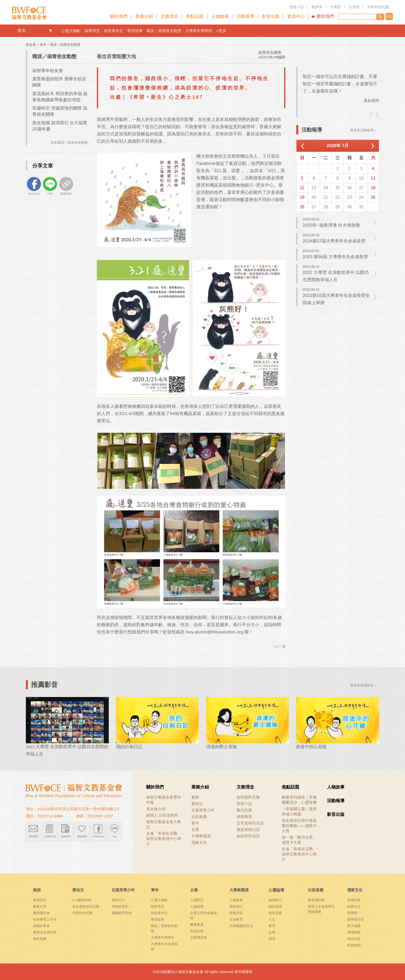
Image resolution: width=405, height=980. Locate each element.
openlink (50, 31)
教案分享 (40, 906)
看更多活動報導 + (363, 130)
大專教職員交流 (241, 926)
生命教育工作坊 (45, 919)
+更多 (221, 31)
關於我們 (155, 787)
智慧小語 (244, 804)
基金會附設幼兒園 (86, 906)
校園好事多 (41, 926)
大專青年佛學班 (199, 31)
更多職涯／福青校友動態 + (71, 143)
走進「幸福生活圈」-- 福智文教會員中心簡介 (165, 839)
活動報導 (336, 801)
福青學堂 (92, 31)
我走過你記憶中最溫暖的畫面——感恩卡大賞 (299, 826)
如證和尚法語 (248, 836)
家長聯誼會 (316, 900)
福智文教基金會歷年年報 (164, 800)
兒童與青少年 (203, 810)
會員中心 (296, 16)
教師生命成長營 (45, 932)
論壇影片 (275, 900)
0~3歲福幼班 (82, 900)
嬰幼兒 (197, 804)
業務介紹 (200, 787)
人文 (272, 919)
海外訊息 (354, 939)
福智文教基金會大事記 (164, 824)
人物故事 (336, 787)
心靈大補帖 (71, 31)
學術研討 (236, 906)
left (371, 115)
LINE (114, 836)
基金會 (31, 45)
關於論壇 (275, 906)
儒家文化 (199, 842)
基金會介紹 (156, 809)
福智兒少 (118, 900)
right (377, 115)
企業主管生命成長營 (204, 916)
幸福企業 (197, 931)
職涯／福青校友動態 (164, 31)
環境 (272, 939)
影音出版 (336, 814)
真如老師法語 (248, 829)
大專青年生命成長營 (164, 947)
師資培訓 (354, 945)
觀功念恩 (244, 810)
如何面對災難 (248, 797)
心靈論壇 (276, 890)
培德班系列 (120, 906)
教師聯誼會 (41, 913)
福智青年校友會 (48, 71)
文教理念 (245, 787)
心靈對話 (197, 900)
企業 (195, 829)
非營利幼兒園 (82, 913)
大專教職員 (201, 836)
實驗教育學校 (122, 913)
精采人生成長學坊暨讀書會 (321, 909)
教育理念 (40, 900)
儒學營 (352, 913)
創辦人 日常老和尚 (162, 815)
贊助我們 (325, 16)
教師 (195, 797)
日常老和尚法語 (250, 823)
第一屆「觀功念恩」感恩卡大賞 (299, 840)
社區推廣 (199, 817)
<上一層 (280, 646)
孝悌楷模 (354, 932)
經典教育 (244, 817)
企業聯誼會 (198, 937)
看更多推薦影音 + (363, 685)
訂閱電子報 (50, 836)
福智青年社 (114, 31)
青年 (22, 31)
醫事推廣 (197, 925)
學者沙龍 (236, 913)
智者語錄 (354, 900)
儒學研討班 (356, 919)
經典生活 (354, 906)
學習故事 (135, 31)
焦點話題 (291, 787)
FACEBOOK (98, 836)
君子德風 (354, 926)
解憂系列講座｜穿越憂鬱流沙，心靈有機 (299, 800)
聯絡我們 (389, 17)
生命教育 (236, 919)
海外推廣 (40, 939)
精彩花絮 (275, 913)
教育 (272, 926)
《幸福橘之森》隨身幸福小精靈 (299, 811)
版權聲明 (66, 836)
